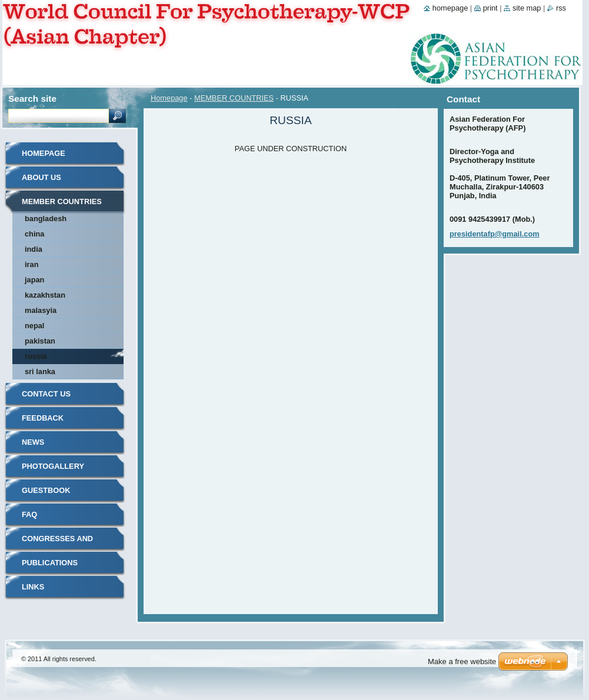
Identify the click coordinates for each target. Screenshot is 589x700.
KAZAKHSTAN (45, 295)
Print (490, 8)
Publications (50, 563)
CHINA (34, 234)
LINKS (33, 587)
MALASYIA (41, 310)
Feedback (43, 418)
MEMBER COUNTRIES (234, 98)
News (33, 442)
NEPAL (34, 326)
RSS (561, 8)
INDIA (34, 249)
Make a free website (462, 661)
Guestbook (46, 490)
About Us (41, 177)
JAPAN (34, 280)
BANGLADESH (46, 219)
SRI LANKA (40, 371)
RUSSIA (36, 356)
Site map (527, 8)
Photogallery (53, 466)
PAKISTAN (40, 341)
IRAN (31, 264)
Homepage (169, 98)
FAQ (29, 514)
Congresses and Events (57, 543)
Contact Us (46, 394)
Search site (32, 99)
